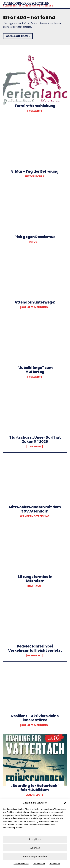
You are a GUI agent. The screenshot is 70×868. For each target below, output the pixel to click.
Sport (35, 242)
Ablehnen (35, 848)
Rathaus (35, 586)
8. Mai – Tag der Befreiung (35, 171)
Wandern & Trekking (35, 516)
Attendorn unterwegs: (35, 302)
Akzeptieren (35, 839)
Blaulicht (35, 656)
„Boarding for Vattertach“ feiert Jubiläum (35, 788)
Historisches (35, 176)
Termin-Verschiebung (35, 106)
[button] (65, 803)
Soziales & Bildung (35, 307)
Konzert (35, 111)
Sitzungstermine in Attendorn (35, 579)
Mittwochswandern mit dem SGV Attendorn (35, 509)
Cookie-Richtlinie (21, 864)
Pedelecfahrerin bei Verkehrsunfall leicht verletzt (35, 648)
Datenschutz (39, 864)
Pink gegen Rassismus (35, 237)
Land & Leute (35, 795)
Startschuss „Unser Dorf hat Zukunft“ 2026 (35, 440)
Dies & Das (35, 447)
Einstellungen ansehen (35, 857)
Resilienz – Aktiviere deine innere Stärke (35, 718)
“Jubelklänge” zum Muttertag (35, 370)
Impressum (55, 864)
